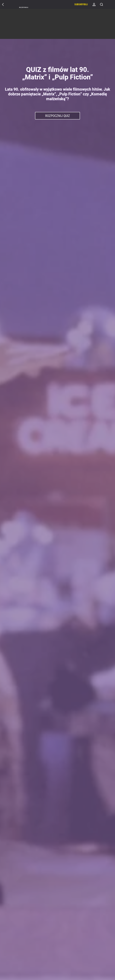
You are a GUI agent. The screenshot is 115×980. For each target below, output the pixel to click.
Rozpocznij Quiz (58, 116)
